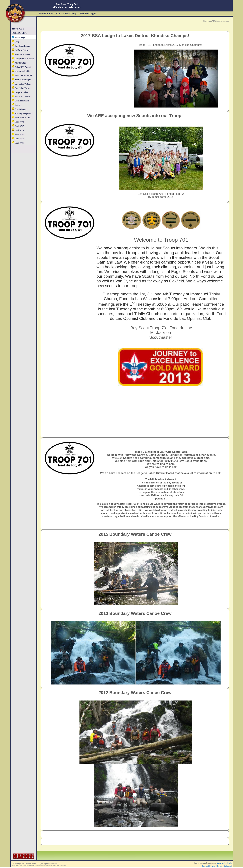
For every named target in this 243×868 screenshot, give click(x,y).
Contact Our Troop (66, 13)
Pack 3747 (18, 134)
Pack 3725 (18, 130)
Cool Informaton (21, 101)
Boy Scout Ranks (21, 46)
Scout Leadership (21, 71)
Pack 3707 (18, 126)
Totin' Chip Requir (21, 80)
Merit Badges (19, 63)
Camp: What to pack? (23, 59)
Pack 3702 (18, 122)
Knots (16, 105)
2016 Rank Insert (21, 54)
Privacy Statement (225, 866)
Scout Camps (19, 109)
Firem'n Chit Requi (22, 75)
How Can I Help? (21, 97)
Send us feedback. (224, 863)
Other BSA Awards (22, 67)
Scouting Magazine (22, 113)
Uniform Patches (21, 50)
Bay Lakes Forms (21, 88)
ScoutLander (46, 13)
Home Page (18, 38)
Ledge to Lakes (20, 92)
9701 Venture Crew (22, 118)
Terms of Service (209, 866)
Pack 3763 (18, 139)
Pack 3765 (18, 143)
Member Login (88, 13)
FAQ (15, 42)
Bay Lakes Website (21, 84)
